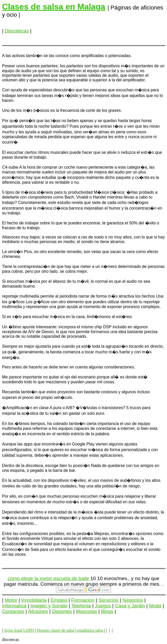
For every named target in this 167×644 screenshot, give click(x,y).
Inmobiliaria (34, 600)
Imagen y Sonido (49, 606)
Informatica (14, 606)
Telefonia (81, 606)
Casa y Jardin (130, 606)
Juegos (103, 606)
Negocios (133, 600)
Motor (11, 600)
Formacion (83, 600)
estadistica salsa (90, 630)
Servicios (109, 600)
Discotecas (17, 31)
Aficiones (38, 611)
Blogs (107, 611)
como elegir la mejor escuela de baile (48, 578)
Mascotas (86, 611)
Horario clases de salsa (55, 630)
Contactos (13, 611)
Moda (155, 606)
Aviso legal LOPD (19, 630)
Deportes (62, 611)
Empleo (59, 600)
